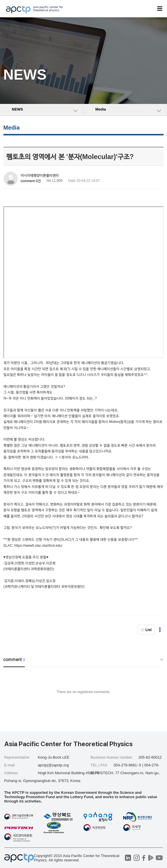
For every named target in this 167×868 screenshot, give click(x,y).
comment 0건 (31, 181)
